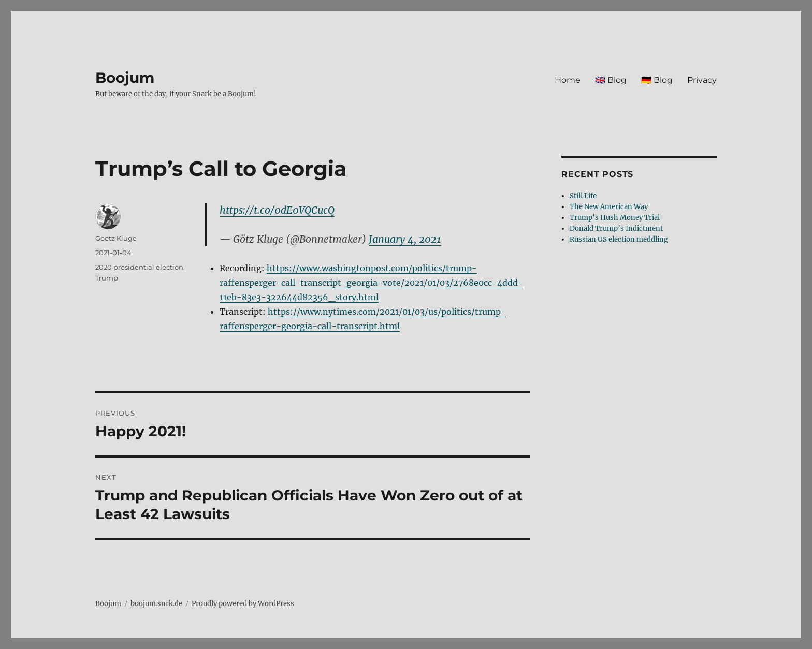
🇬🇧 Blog (611, 80)
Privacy (702, 80)
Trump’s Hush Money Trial (615, 218)
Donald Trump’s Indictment (616, 228)
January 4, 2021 (405, 239)
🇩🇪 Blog (657, 80)
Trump (107, 278)
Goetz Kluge (116, 238)
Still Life (583, 196)
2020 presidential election (139, 267)
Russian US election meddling (619, 239)
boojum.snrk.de (156, 604)
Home (568, 80)
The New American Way (609, 207)
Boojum (125, 78)
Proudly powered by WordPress (243, 604)
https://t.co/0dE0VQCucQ (277, 210)
